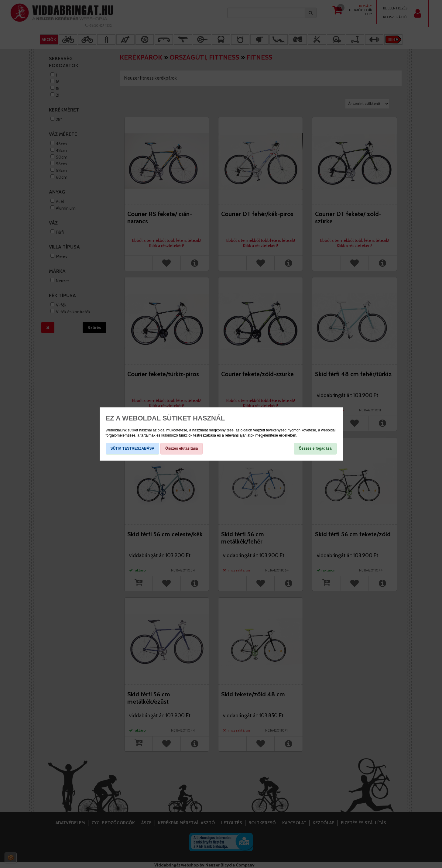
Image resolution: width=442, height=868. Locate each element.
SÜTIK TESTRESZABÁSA (133, 448)
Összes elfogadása (315, 448)
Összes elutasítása (182, 448)
